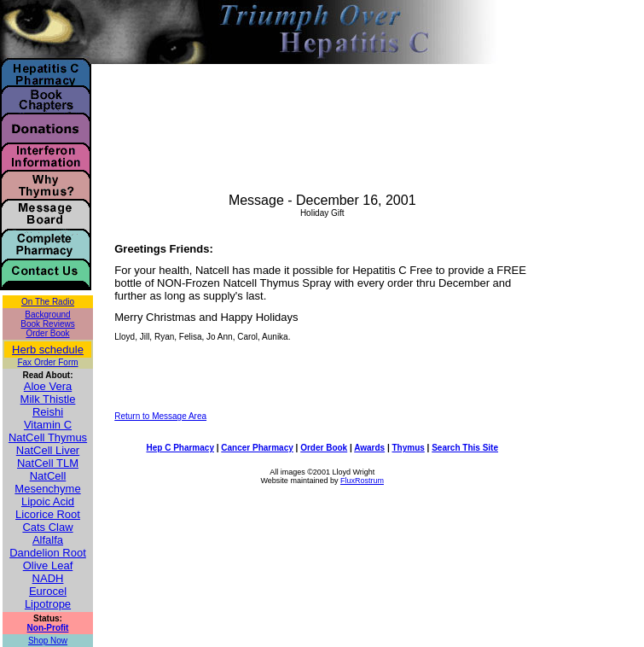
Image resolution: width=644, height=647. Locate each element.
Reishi (48, 412)
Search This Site (465, 448)
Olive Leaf (48, 565)
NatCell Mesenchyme (47, 482)
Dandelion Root (48, 553)
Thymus (408, 448)
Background (47, 315)
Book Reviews (47, 324)
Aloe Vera (48, 386)
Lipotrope (48, 604)
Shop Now (48, 641)
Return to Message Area (160, 416)
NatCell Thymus (48, 437)
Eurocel (48, 591)
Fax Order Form (47, 362)
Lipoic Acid (48, 501)
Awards (369, 448)
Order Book (47, 333)
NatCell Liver (48, 450)
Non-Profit (48, 628)
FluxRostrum (362, 481)
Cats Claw (47, 527)
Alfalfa (48, 540)
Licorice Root (48, 514)
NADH (48, 578)
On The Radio (48, 302)
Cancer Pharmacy (257, 448)
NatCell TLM (48, 463)
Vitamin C (48, 425)
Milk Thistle (48, 399)
